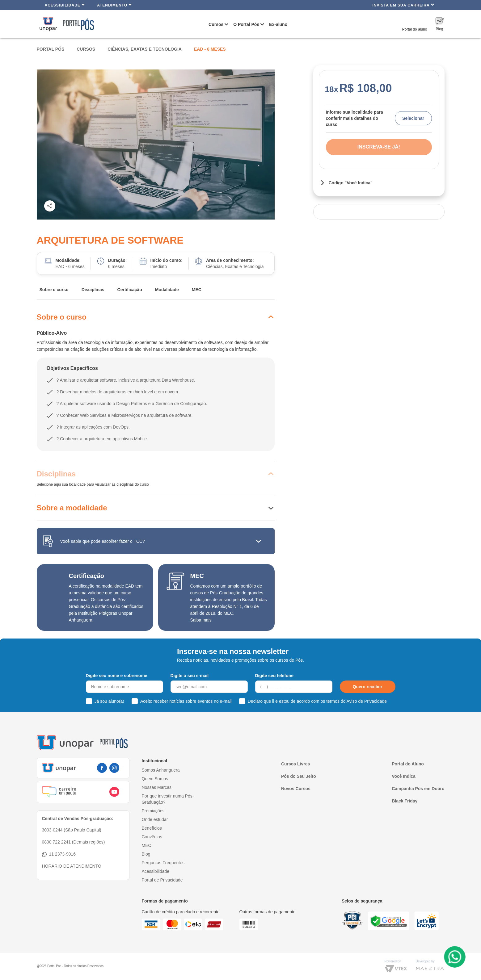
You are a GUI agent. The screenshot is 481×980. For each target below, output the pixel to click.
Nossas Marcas (157, 787)
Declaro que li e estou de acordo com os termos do (317, 701)
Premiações (153, 811)
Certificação (130, 290)
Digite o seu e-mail (190, 676)
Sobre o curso (54, 290)
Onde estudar (155, 819)
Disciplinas (93, 290)
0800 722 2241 (57, 842)
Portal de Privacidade (162, 880)
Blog (146, 854)
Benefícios (152, 828)
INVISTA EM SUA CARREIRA (403, 5)
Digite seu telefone (274, 676)
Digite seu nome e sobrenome (117, 676)
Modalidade (167, 290)
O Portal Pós (246, 24)
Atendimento (114, 5)
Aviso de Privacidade (367, 701)
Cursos (216, 24)
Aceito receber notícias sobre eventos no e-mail (186, 701)
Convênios (152, 837)
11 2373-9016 (59, 854)
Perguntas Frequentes (163, 863)
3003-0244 (53, 830)
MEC (197, 290)
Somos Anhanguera (161, 770)
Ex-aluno (278, 24)
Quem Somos (155, 779)
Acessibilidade (65, 5)
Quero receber (368, 687)
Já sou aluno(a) (110, 701)
